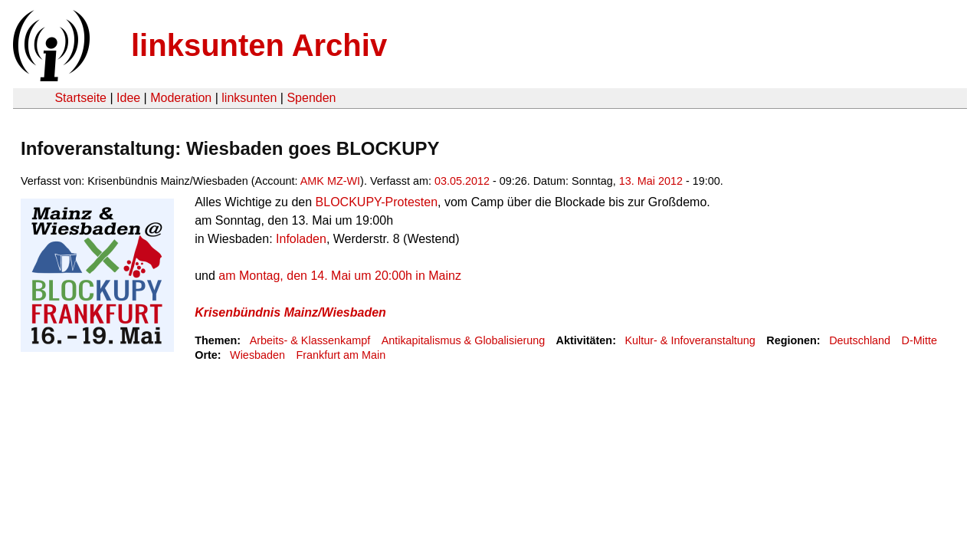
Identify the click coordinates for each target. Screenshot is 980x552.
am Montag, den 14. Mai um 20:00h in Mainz (340, 276)
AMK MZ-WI (330, 181)
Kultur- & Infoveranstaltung (690, 340)
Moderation (181, 98)
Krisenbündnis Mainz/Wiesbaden (290, 312)
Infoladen (301, 239)
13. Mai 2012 (651, 181)
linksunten (249, 98)
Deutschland (860, 340)
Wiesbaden (257, 355)
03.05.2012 (462, 181)
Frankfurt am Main (341, 355)
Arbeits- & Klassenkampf (310, 340)
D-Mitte (919, 340)
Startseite (80, 98)
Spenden (311, 98)
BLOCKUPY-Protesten (377, 202)
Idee (128, 98)
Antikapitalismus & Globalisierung (464, 340)
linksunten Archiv (259, 45)
